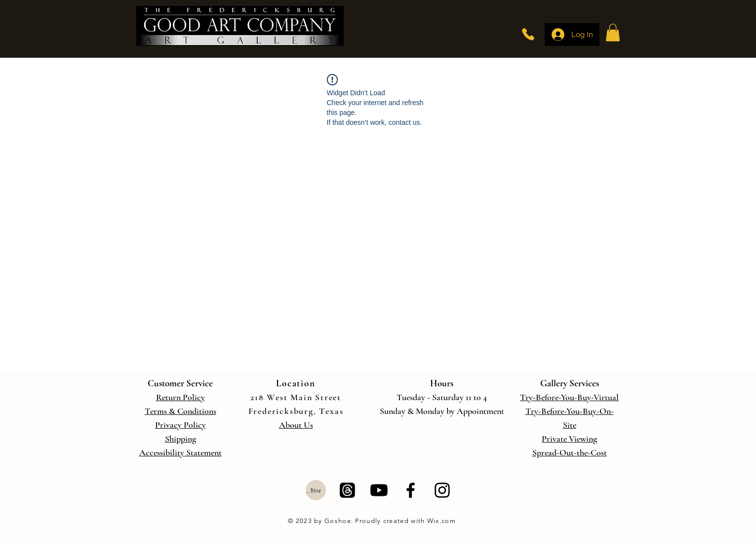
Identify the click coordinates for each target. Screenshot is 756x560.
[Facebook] (411, 490)
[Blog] (316, 490)
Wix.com (440, 521)
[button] (613, 33)
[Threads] (347, 490)
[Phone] (528, 34)
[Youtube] (379, 490)
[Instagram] (442, 490)
